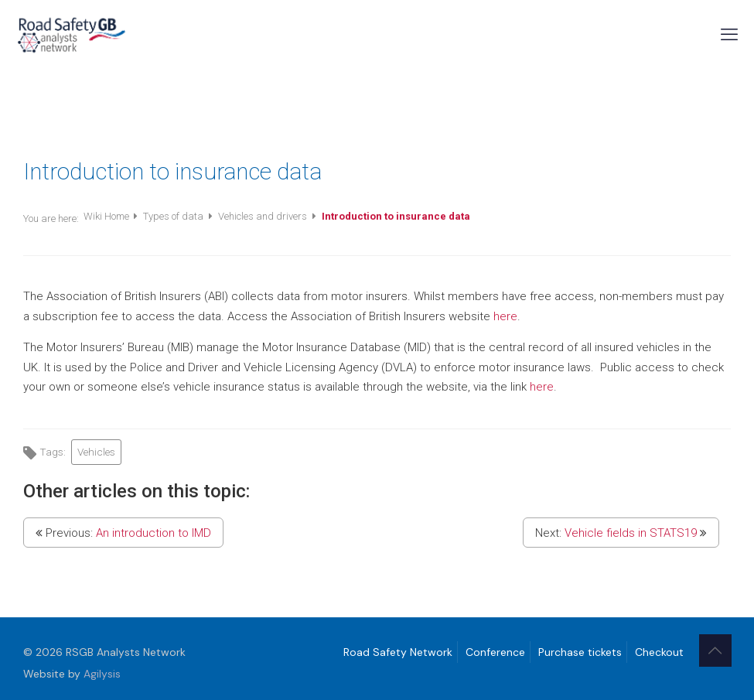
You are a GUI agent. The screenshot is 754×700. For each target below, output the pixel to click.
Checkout (659, 652)
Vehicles (96, 452)
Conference (495, 652)
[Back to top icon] (715, 650)
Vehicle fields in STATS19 (631, 533)
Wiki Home (107, 216)
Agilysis (102, 674)
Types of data (174, 216)
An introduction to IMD (154, 533)
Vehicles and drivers (264, 216)
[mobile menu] (729, 35)
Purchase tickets (580, 652)
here (505, 316)
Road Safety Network (398, 652)
